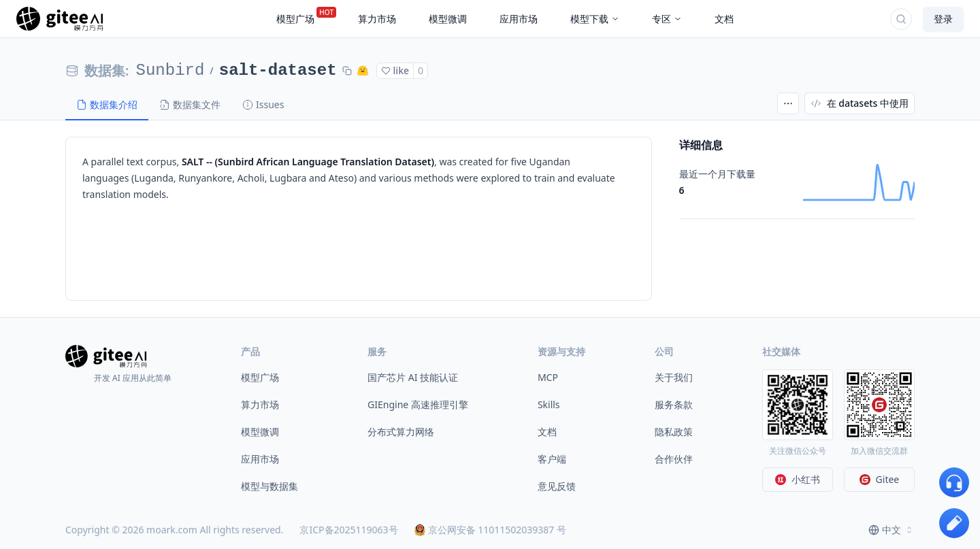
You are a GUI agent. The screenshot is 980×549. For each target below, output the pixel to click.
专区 (667, 19)
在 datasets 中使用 (860, 103)
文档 (547, 432)
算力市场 (260, 404)
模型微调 (260, 432)
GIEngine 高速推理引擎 (418, 404)
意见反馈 (557, 486)
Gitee (880, 479)
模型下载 (595, 19)
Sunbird (170, 70)
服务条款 (674, 404)
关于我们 (674, 377)
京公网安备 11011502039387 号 (490, 530)
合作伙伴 (674, 459)
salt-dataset (278, 70)
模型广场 (260, 377)
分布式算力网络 (401, 432)
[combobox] (892, 530)
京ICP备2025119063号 (348, 530)
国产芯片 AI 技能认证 (413, 377)
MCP (548, 377)
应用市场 (260, 459)
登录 (943, 19)
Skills (549, 404)
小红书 (798, 479)
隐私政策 (674, 432)
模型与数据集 (269, 486)
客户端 (552, 459)
